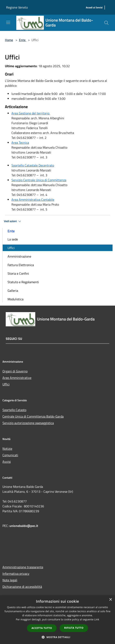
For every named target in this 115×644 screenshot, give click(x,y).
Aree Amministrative (17, 378)
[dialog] (57, 620)
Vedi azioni (13, 221)
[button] (57, 637)
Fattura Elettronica (21, 265)
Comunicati (10, 455)
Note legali (10, 580)
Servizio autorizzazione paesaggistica (28, 423)
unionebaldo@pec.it (24, 526)
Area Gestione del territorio (31, 113)
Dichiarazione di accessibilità (22, 587)
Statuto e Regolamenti (23, 282)
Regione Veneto (17, 7)
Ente (23, 40)
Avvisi (7, 462)
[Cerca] (106, 23)
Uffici (11, 248)
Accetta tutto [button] (42, 628)
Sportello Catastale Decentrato (33, 165)
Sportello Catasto (14, 410)
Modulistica (15, 299)
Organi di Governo (15, 371)
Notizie (7, 449)
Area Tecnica (20, 143)
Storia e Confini (18, 273)
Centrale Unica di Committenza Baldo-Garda (33, 416)
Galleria (13, 291)
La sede (13, 239)
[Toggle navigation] (8, 22)
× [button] (110, 600)
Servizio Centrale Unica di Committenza (39, 180)
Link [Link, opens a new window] (97, 619)
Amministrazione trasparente (23, 567)
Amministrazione (19, 256)
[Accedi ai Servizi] (94, 8)
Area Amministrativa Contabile (33, 200)
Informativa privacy (16, 574)
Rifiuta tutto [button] (74, 628)
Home (9, 40)
